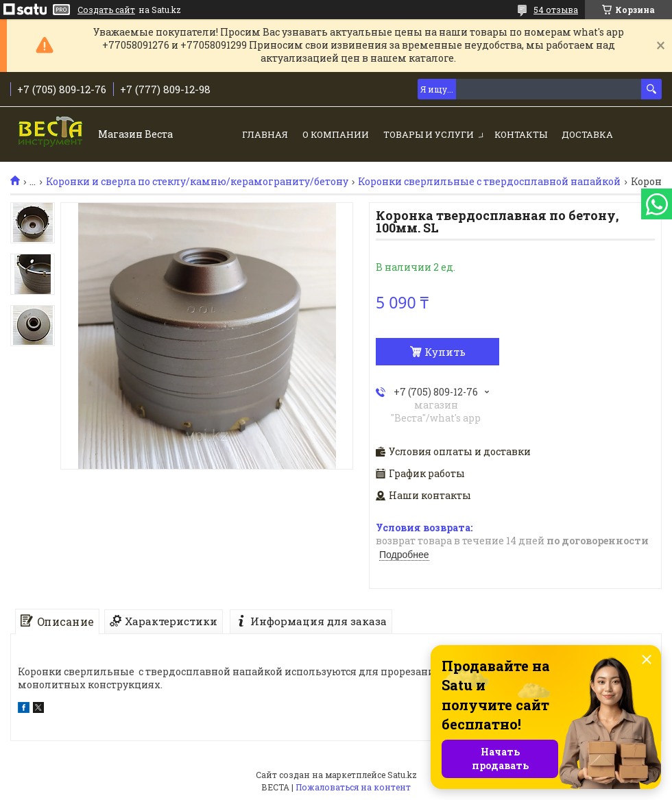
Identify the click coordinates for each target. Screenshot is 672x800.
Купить (445, 352)
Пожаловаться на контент (353, 787)
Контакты (521, 134)
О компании (336, 134)
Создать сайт (106, 10)
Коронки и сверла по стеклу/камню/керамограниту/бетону (197, 182)
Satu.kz (402, 775)
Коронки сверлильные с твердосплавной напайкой (489, 182)
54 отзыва (556, 10)
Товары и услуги (429, 134)
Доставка (587, 134)
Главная (265, 134)
